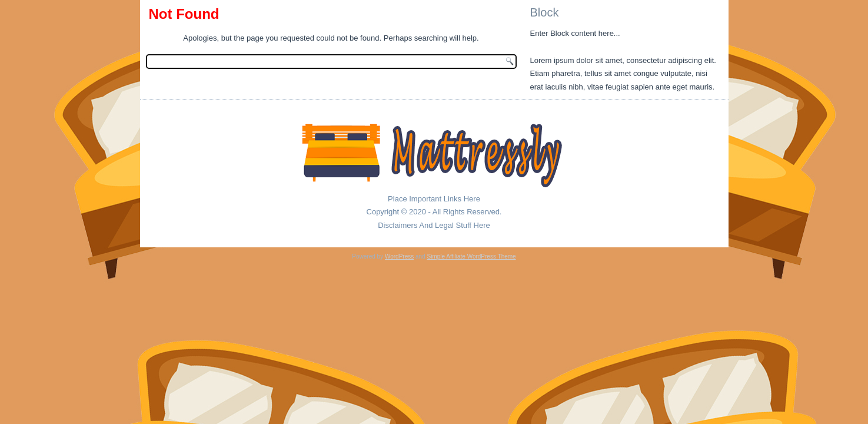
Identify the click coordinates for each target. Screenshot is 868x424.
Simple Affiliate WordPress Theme (471, 256)
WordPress (399, 256)
